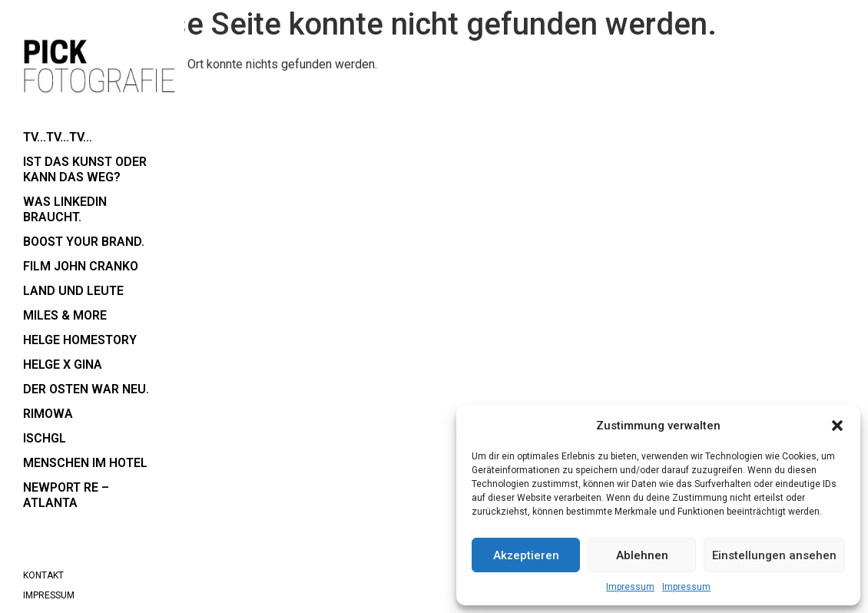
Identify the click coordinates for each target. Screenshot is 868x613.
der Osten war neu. (86, 389)
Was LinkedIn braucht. (65, 209)
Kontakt (43, 575)
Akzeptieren (526, 555)
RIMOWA (48, 414)
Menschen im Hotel (85, 463)
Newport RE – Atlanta (66, 495)
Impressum (630, 587)
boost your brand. (84, 242)
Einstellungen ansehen (774, 555)
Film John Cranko (81, 266)
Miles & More (65, 315)
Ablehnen (642, 555)
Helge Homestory (80, 340)
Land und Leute (73, 291)
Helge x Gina (63, 364)
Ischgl (45, 438)
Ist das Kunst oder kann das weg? (85, 169)
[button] (837, 426)
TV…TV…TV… (58, 137)
